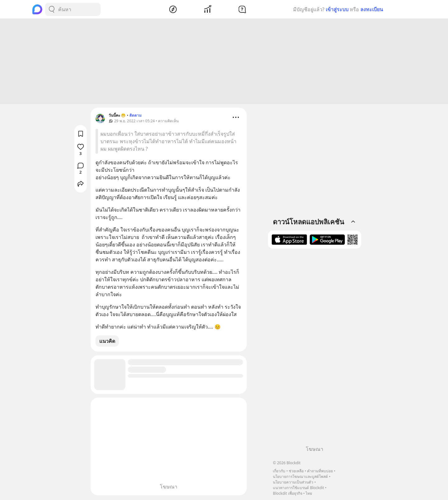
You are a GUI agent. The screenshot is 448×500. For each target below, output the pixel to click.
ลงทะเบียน (372, 9)
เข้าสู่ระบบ (337, 9)
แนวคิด (107, 342)
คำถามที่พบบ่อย (320, 471)
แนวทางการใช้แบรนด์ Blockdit (298, 488)
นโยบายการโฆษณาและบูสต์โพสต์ (300, 477)
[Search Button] (52, 9)
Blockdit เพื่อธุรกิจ (287, 493)
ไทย (309, 493)
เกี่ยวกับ (279, 471)
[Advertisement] (224, 62)
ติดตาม (135, 116)
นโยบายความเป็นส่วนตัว (293, 482)
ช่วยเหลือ (296, 471)
